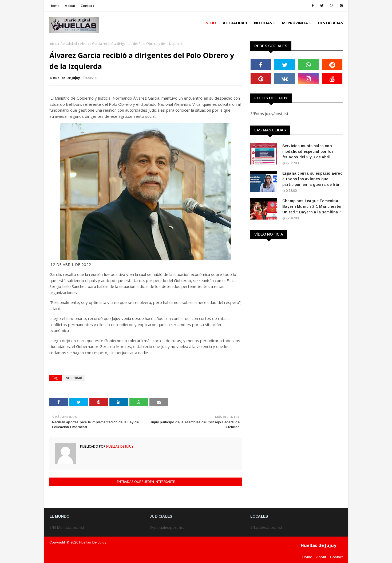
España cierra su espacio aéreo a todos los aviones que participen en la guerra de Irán (312, 179)
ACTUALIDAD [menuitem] (235, 23)
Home (55, 6)
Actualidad (69, 44)
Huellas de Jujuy (93, 542)
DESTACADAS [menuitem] (330, 23)
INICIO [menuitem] (210, 23)
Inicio (53, 44)
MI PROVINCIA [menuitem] (295, 23)
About (70, 6)
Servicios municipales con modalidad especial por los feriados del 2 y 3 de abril (308, 151)
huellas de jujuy (66, 78)
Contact (87, 6)
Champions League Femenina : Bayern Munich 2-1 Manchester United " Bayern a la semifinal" (312, 206)
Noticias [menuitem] (263, 23)
